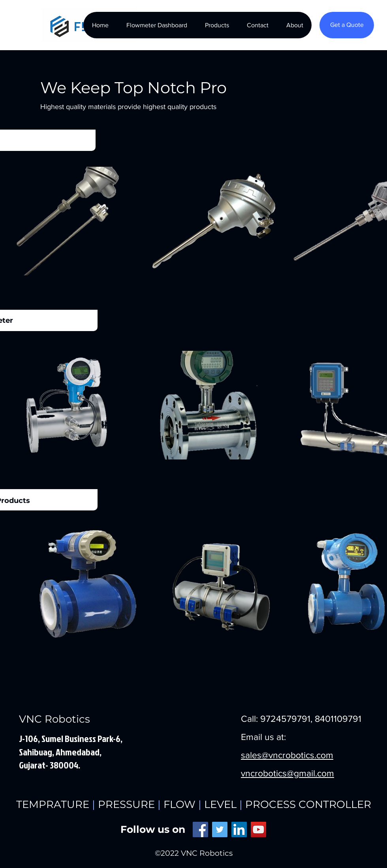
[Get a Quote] (347, 25)
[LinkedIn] (239, 829)
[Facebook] (200, 829)
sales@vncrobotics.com (287, 755)
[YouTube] (258, 829)
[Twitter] (220, 829)
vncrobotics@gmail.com (287, 773)
